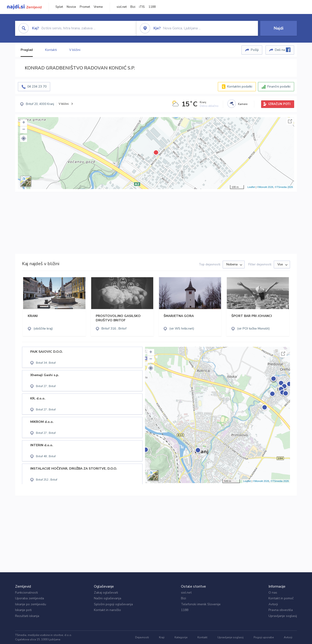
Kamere (243, 104)
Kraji (162, 637)
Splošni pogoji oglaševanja (113, 604)
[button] (24, 138)
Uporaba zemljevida (30, 598)
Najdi (279, 28)
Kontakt (202, 637)
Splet (59, 7)
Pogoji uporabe (264, 637)
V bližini (75, 50)
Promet (85, 7)
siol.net (122, 7)
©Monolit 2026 (265, 187)
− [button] (24, 130)
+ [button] (24, 123)
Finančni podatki (279, 87)
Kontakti (51, 50)
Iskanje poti (23, 610)
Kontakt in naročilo (107, 610)
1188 (152, 7)
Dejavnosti (142, 637)
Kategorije (181, 637)
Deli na (283, 50)
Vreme (98, 7)
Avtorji (273, 604)
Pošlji (255, 50)
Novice (71, 7)
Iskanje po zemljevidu (31, 604)
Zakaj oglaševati (106, 593)
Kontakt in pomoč (281, 598)
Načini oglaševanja (108, 598)
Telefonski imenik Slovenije (201, 604)
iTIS (142, 7)
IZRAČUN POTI (279, 104)
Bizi (133, 7)
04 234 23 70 (37, 87)
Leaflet (251, 187)
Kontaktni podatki (240, 87)
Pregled (27, 50)
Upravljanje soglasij (283, 616)
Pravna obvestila (281, 610)
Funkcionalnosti (26, 593)
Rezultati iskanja (27, 616)
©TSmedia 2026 (284, 187)
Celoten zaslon (290, 121)
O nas (273, 593)
